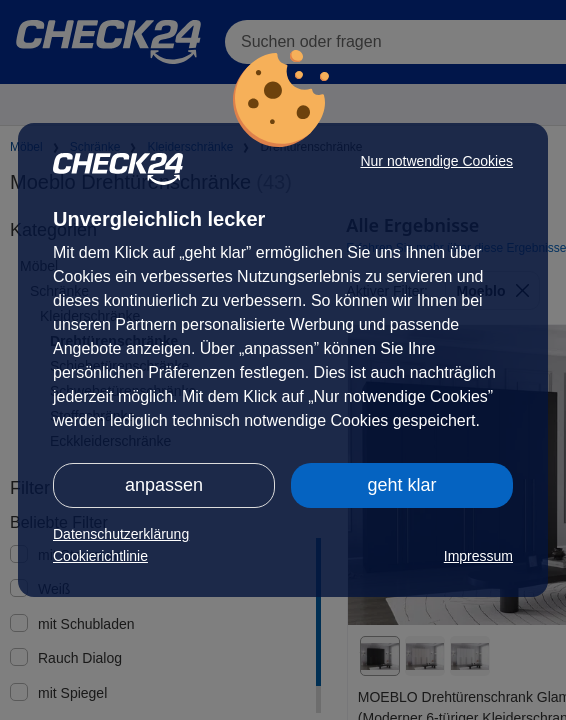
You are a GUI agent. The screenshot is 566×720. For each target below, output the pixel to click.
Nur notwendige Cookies (436, 161)
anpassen (164, 485)
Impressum (478, 556)
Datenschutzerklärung (121, 534)
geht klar (401, 485)
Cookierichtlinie (100, 556)
